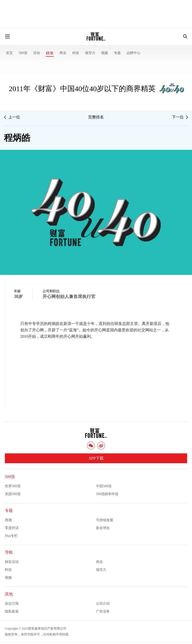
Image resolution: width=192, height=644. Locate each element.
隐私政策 (12, 611)
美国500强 (13, 494)
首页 (9, 53)
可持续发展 (105, 520)
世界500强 (13, 486)
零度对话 (12, 528)
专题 (117, 53)
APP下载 (96, 458)
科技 (76, 53)
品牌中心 (133, 53)
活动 (36, 53)
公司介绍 (103, 604)
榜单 (50, 53)
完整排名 (96, 117)
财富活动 (12, 562)
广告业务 (103, 611)
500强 (23, 53)
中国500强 (104, 486)
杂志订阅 (12, 604)
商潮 (8, 520)
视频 (105, 53)
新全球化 (103, 528)
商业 (63, 53)
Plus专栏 (11, 536)
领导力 (90, 53)
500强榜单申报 (107, 494)
